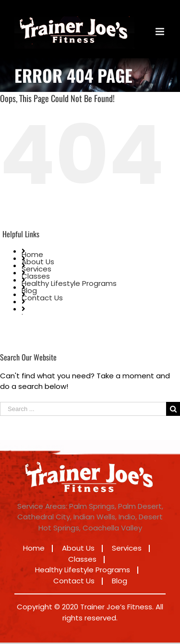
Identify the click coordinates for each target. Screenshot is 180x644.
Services (36, 269)
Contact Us (42, 298)
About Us (38, 262)
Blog (29, 290)
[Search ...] (83, 409)
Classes (36, 276)
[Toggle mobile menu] (161, 32)
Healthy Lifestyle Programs (69, 283)
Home (32, 254)
